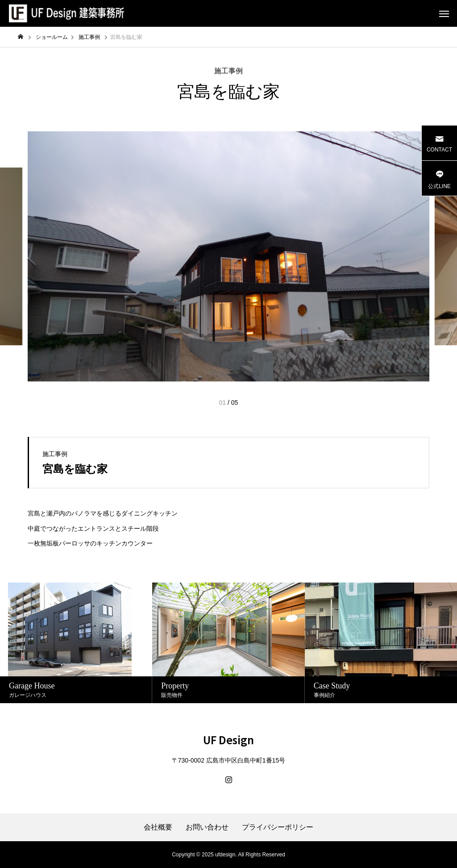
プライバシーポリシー (278, 827)
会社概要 (158, 827)
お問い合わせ (207, 827)
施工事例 (228, 71)
